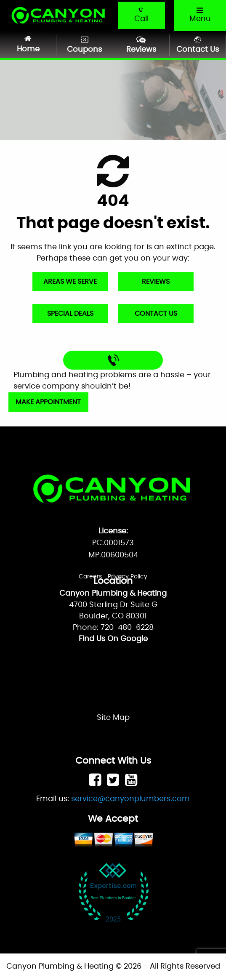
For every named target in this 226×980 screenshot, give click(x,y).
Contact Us (156, 314)
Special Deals (70, 314)
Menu (199, 15)
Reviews (156, 282)
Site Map (113, 718)
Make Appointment (48, 402)
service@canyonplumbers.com (130, 799)
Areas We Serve (70, 282)
